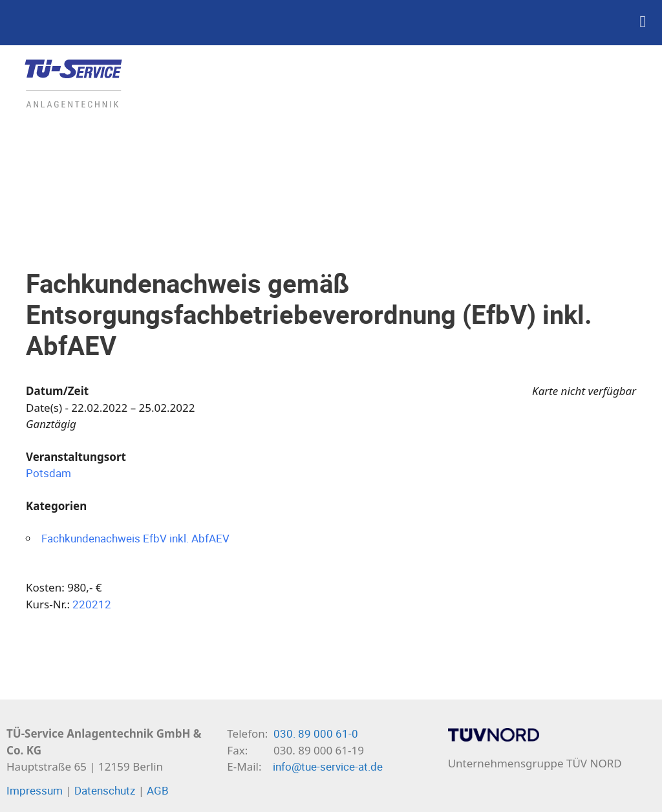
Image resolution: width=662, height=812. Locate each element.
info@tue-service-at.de (328, 766)
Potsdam (48, 473)
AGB (158, 790)
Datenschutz (105, 790)
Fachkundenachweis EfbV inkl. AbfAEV (135, 538)
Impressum (35, 790)
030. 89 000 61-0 (316, 733)
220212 (92, 604)
